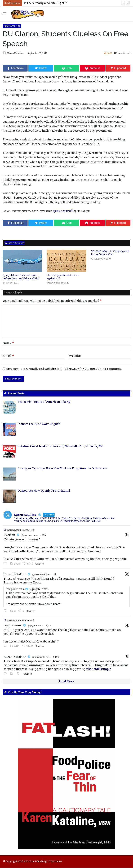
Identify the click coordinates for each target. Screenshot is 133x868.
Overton (9, 535)
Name (8, 343)
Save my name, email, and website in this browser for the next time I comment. (64, 369)
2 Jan (48, 626)
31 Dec (56, 657)
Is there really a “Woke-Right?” (45, 3)
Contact (58, 862)
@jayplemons (35, 626)
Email (8, 356)
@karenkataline (41, 575)
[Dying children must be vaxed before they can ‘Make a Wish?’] (22, 261)
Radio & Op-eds (12, 26)
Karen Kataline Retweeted (21, 530)
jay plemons (13, 625)
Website (75, 356)
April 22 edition (62, 211)
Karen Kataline (17, 53)
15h (44, 535)
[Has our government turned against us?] (66, 261)
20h (54, 575)
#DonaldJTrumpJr (98, 669)
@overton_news (30, 535)
